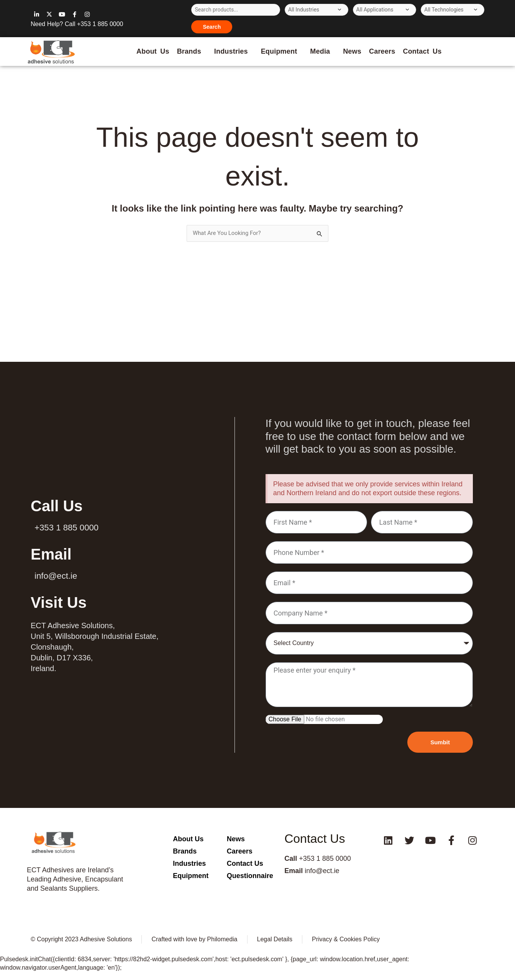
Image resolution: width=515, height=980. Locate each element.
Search (212, 27)
